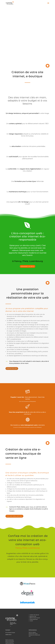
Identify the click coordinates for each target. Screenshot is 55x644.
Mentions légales (32, 632)
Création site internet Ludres (10, 644)
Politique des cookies (33, 634)
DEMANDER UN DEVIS (28, 266)
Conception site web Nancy (9, 643)
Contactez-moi (12, 369)
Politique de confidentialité (34, 635)
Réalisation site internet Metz (10, 642)
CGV (30, 636)
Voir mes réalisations (14, 516)
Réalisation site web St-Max (9, 640)
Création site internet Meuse (10, 641)
